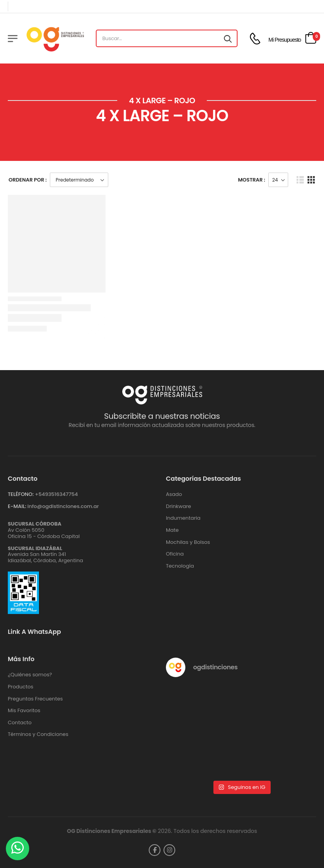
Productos (21, 687)
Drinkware (179, 506)
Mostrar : (252, 180)
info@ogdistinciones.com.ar (63, 506)
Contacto (20, 723)
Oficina (175, 554)
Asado (174, 494)
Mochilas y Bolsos (188, 542)
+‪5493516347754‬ (56, 494)
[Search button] (228, 39)
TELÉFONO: (21, 494)
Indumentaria (183, 518)
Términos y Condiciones (38, 734)
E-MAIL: (17, 506)
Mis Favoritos (24, 711)
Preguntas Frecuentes (35, 699)
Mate (172, 530)
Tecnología (180, 566)
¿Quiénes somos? (30, 675)
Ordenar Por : (28, 180)
